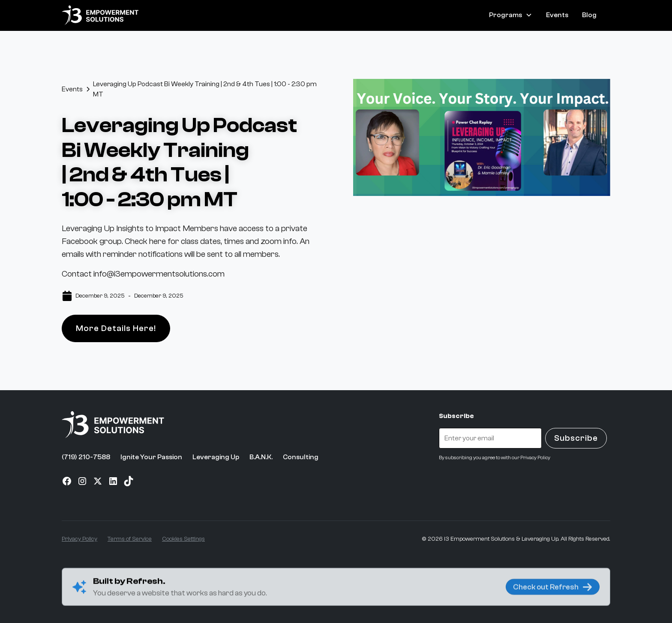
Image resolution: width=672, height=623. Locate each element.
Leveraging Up (216, 457)
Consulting (301, 457)
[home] (100, 15)
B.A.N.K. (261, 457)
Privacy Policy (79, 539)
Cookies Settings (183, 539)
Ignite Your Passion (151, 457)
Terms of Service (130, 539)
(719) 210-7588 (86, 457)
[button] (511, 15)
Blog (589, 15)
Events (557, 15)
